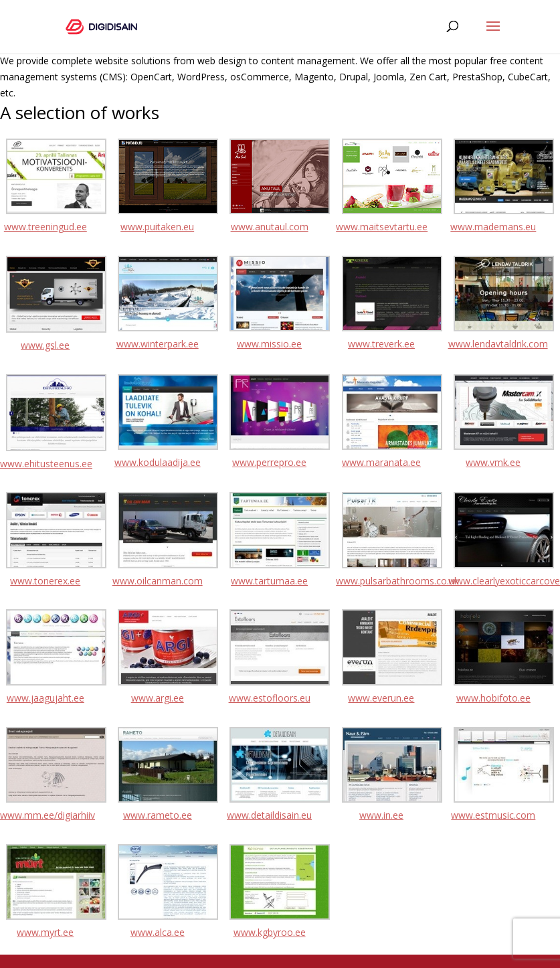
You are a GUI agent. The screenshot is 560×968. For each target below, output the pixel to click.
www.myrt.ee (45, 932)
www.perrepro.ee (269, 462)
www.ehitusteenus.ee (45, 464)
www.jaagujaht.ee (45, 698)
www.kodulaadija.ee (158, 462)
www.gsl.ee (45, 345)
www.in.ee (381, 815)
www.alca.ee (158, 932)
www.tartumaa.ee (269, 581)
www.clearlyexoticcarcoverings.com (494, 581)
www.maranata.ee (381, 462)
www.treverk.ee (381, 344)
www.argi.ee (158, 698)
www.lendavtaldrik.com (494, 344)
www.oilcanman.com (158, 581)
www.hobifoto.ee (493, 698)
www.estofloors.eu (270, 698)
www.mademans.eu (493, 227)
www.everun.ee (381, 698)
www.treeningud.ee (45, 227)
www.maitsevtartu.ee (381, 227)
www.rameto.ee (158, 815)
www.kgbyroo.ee (270, 932)
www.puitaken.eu (157, 227)
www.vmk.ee (493, 462)
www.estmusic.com (493, 815)
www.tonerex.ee (45, 581)
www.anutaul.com (270, 227)
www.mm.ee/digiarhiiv (45, 815)
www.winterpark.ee (158, 344)
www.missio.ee (269, 344)
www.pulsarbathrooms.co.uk (381, 581)
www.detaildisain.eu (269, 815)
